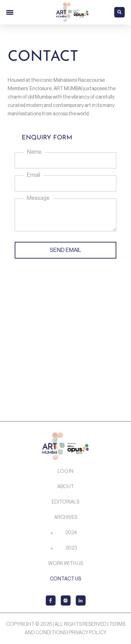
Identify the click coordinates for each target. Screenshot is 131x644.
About (66, 487)
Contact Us (65, 579)
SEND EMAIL (65, 250)
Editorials (65, 502)
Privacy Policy (88, 633)
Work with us (66, 564)
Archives (66, 518)
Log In (65, 471)
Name (34, 152)
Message (38, 198)
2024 (71, 533)
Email (34, 175)
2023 (71, 548)
